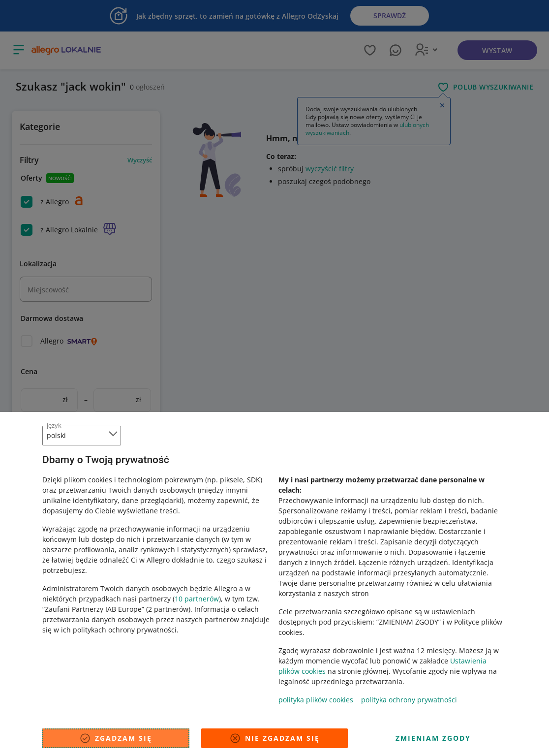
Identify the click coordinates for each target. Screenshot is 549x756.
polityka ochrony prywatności (409, 700)
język (54, 425)
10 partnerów (197, 599)
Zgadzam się (116, 738)
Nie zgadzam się (274, 738)
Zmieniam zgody (433, 738)
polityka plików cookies (316, 700)
